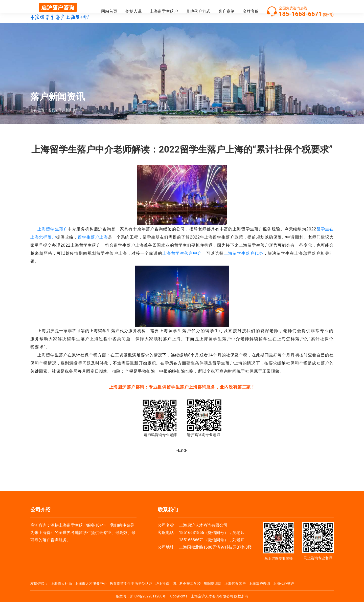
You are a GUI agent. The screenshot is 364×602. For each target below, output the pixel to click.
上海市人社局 (61, 584)
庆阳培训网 (213, 584)
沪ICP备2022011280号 (148, 596)
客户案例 (226, 11)
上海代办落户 (235, 584)
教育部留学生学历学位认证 (131, 584)
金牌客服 (251, 11)
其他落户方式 (198, 11)
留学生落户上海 (93, 237)
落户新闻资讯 (69, 110)
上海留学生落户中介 (182, 253)
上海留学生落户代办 (244, 253)
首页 (52, 110)
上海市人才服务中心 (91, 584)
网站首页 (109, 11)
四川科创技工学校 (187, 584)
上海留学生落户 (164, 11)
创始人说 (133, 11)
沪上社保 (162, 584)
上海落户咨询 (259, 584)
